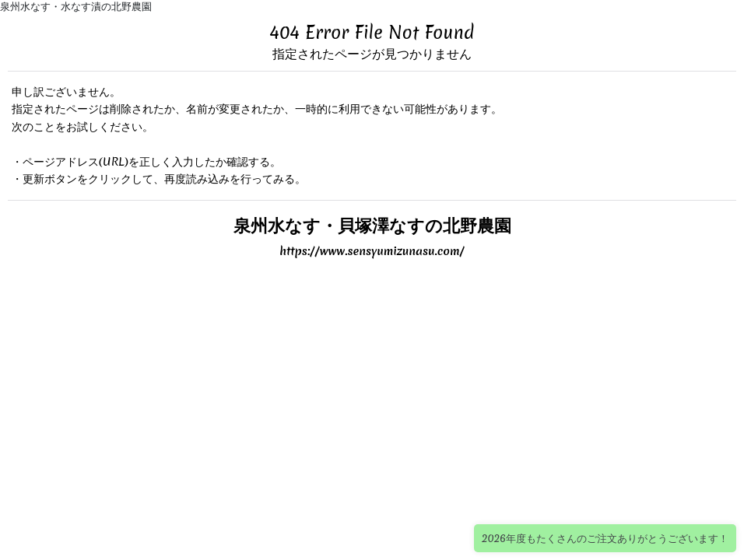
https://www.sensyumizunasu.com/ (372, 251)
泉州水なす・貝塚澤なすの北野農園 (372, 225)
